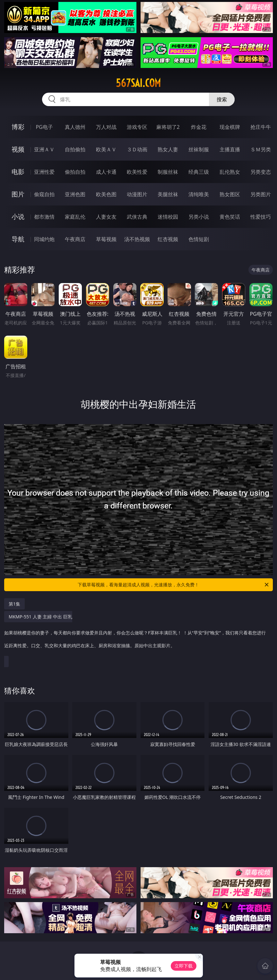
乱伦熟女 (230, 172)
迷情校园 (168, 217)
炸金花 (199, 127)
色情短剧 (199, 239)
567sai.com (138, 83)
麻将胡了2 (168, 127)
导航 (18, 239)
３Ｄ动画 (137, 149)
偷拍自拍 (75, 172)
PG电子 (44, 127)
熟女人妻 (168, 149)
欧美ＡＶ (106, 149)
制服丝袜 (168, 172)
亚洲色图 (75, 194)
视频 (18, 149)
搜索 (222, 99)
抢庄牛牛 (261, 127)
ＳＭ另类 (261, 149)
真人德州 (75, 127)
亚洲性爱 (44, 172)
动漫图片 (137, 194)
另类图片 (261, 194)
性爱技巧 (261, 217)
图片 (18, 194)
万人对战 (106, 127)
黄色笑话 (230, 217)
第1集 (14, 604)
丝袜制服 (199, 149)
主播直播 (230, 149)
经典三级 (199, 172)
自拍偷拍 (75, 149)
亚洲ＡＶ (44, 149)
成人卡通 (106, 172)
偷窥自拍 (44, 194)
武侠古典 (137, 217)
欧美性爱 (137, 172)
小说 (18, 217)
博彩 (18, 127)
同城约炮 (44, 239)
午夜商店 (75, 239)
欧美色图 (106, 194)
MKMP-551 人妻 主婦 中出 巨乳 (137, 634)
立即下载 (184, 966)
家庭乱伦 (75, 217)
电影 (18, 172)
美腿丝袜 (168, 194)
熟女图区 (230, 194)
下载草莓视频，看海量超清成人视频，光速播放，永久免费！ (174, 585)
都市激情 (44, 217)
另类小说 (199, 217)
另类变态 (261, 172)
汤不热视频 (137, 239)
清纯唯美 (199, 194)
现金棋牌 (230, 127)
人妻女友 (106, 217)
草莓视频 (106, 239)
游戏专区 (137, 127)
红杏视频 (168, 239)
